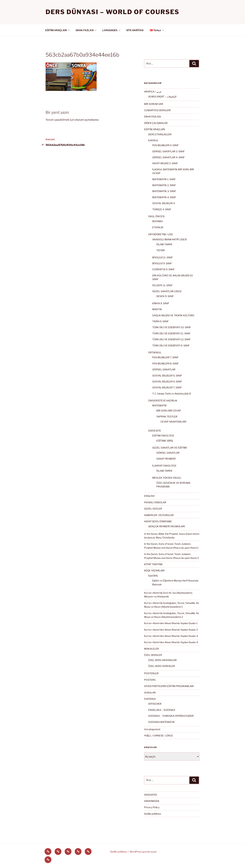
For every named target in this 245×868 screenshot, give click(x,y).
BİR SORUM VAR (154, 104)
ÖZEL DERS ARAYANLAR (162, 660)
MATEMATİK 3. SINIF (164, 191)
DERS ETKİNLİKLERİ (160, 134)
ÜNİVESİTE (155, 431)
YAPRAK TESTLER (167, 416)
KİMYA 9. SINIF (161, 303)
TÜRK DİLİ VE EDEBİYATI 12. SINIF (171, 339)
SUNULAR (150, 693)
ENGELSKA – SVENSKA (162, 710)
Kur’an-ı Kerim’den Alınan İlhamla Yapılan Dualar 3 (171, 636)
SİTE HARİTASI (135, 30)
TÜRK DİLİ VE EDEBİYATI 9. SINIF (171, 345)
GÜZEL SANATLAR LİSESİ (167, 291)
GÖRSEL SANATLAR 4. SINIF (168, 157)
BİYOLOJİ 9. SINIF (162, 263)
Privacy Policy (152, 807)
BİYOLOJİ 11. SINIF (162, 257)
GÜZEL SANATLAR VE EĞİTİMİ (170, 448)
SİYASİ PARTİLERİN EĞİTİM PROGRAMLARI (169, 686)
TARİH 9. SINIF (160, 321)
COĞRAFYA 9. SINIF (163, 269)
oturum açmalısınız (87, 120)
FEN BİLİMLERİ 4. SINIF (165, 145)
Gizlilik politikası (153, 814)
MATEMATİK (160, 405)
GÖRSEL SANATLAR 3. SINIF (168, 151)
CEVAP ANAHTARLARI (173, 422)
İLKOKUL (153, 140)
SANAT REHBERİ (166, 459)
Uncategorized (152, 729)
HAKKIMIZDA (152, 801)
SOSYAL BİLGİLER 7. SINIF (167, 387)
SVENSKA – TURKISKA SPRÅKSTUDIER (171, 716)
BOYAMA (157, 221)
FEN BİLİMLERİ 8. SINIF (165, 363)
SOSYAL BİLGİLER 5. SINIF (167, 376)
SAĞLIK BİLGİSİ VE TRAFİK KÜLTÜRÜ (173, 315)
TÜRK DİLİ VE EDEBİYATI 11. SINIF (171, 333)
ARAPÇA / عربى (153, 92)
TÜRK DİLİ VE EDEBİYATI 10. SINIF (172, 327)
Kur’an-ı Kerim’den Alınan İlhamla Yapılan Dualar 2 (171, 630)
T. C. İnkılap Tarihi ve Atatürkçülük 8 (171, 394)
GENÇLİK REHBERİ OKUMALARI (167, 526)
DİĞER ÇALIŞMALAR (156, 123)
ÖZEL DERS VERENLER (162, 666)
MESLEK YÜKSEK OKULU (167, 478)
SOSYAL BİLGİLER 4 (164, 203)
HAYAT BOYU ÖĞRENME (158, 521)
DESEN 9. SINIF (165, 296)
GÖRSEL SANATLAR (164, 369)
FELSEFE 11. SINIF (162, 285)
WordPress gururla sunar (143, 852)
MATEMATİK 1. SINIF (164, 179)
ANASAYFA (150, 795)
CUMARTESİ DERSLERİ (157, 110)
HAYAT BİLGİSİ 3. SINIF (165, 163)
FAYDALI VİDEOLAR (155, 502)
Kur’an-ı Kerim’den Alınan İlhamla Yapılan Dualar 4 (171, 642)
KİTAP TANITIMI (153, 564)
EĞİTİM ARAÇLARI (58, 30)
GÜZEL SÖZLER (153, 509)
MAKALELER (152, 649)
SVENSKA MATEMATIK (161, 722)
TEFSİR (161, 250)
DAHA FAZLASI (86, 30)
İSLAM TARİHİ (164, 244)
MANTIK (157, 309)
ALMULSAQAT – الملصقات (162, 96)
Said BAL (153, 576)
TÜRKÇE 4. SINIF (162, 209)
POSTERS (150, 680)
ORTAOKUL (155, 352)
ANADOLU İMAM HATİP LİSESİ (170, 239)
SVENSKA (150, 699)
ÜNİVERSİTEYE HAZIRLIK (163, 401)
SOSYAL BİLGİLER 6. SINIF (167, 381)
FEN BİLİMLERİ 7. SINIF (165, 357)
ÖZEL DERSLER (153, 655)
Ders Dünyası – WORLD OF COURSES (112, 12)
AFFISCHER (155, 704)
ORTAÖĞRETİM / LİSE (161, 234)
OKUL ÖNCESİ (156, 216)
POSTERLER (151, 673)
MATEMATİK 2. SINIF (164, 185)
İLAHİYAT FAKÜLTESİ (164, 466)
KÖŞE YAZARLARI (154, 570)
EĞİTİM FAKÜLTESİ (163, 436)
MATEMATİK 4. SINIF (164, 197)
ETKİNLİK (158, 227)
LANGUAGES (112, 30)
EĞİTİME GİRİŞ (165, 441)
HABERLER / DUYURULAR (159, 515)
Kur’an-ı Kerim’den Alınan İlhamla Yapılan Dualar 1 (171, 623)
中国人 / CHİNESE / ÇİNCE (159, 736)
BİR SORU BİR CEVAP (169, 411)
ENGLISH (149, 496)
